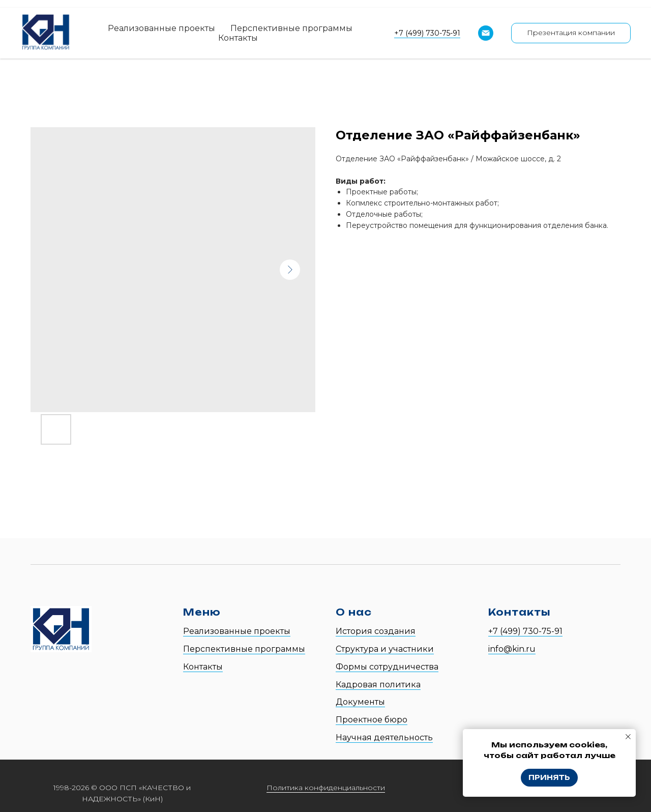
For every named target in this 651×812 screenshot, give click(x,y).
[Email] (486, 33)
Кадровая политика (378, 685)
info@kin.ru (512, 649)
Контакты (238, 38)
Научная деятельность (384, 737)
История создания (376, 631)
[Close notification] (628, 737)
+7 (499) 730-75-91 (427, 33)
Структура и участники (385, 649)
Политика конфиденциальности (326, 788)
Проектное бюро (372, 720)
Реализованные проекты (161, 28)
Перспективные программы (291, 28)
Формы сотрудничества (387, 667)
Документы (360, 702)
